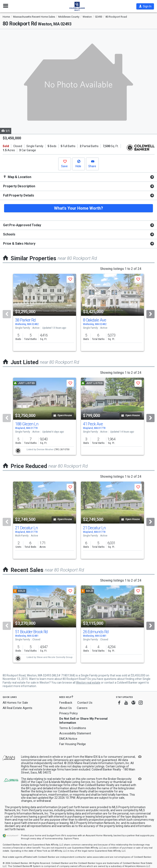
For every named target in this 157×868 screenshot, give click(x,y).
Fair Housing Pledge (73, 744)
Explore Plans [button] (71, 839)
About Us (66, 708)
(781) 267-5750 (62, 449)
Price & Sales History (19, 244)
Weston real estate (88, 683)
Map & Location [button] (17, 177)
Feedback (66, 703)
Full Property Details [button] (19, 195)
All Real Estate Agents (17, 708)
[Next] (150, 314)
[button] (145, 6)
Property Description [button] (19, 186)
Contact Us (85, 703)
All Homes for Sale (15, 703)
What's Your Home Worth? (78, 208)
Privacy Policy (68, 713)
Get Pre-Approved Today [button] (22, 225)
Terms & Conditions (73, 728)
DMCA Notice (68, 739)
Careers (82, 708)
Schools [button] (9, 234)
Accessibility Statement (75, 733)
